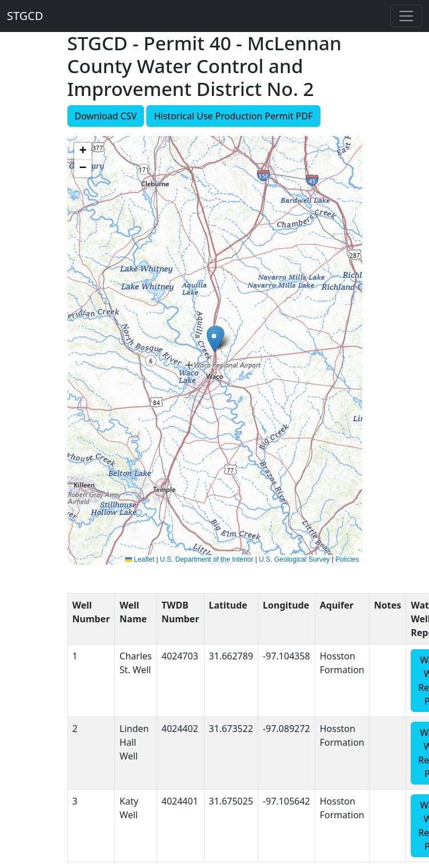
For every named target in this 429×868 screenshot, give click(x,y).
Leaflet (140, 559)
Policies (347, 559)
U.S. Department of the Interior (207, 559)
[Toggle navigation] (406, 16)
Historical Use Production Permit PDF (233, 116)
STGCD (25, 16)
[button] (214, 340)
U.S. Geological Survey (294, 559)
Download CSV (106, 116)
